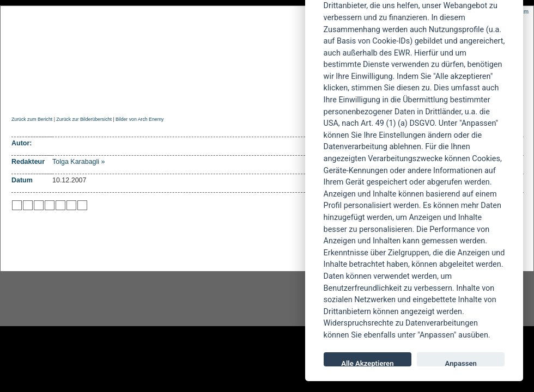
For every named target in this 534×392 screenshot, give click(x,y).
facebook (210, 299)
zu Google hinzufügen (50, 205)
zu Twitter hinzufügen (17, 205)
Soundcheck (286, 96)
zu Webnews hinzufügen (39, 205)
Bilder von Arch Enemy (139, 119)
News (56, 96)
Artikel (231, 96)
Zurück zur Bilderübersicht (84, 119)
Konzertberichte (165, 96)
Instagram (88, 299)
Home (21, 96)
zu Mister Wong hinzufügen (28, 205)
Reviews (99, 96)
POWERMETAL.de (186, 47)
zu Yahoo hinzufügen (71, 205)
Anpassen (461, 363)
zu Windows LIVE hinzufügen (82, 205)
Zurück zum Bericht (32, 119)
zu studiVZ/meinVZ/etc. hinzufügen (60, 205)
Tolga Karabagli (76, 162)
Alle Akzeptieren (367, 363)
